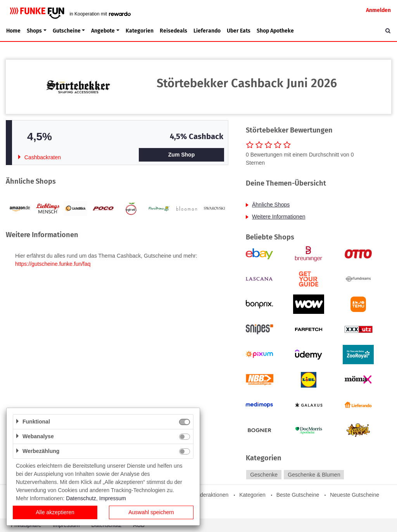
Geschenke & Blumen (314, 475)
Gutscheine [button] (67, 31)
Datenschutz (81, 498)
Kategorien (140, 31)
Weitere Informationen (279, 217)
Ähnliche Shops (271, 205)
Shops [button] (34, 31)
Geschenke (264, 475)
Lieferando (207, 31)
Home (13, 31)
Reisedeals (173, 31)
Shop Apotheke (275, 31)
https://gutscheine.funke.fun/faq (53, 264)
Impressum (113, 498)
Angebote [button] (103, 31)
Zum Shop (181, 155)
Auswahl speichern (151, 512)
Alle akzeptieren (55, 512)
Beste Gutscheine (298, 495)
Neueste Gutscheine (355, 495)
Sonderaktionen (209, 495)
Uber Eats (239, 31)
